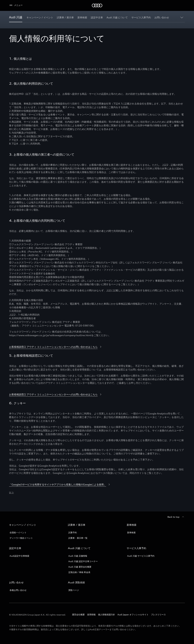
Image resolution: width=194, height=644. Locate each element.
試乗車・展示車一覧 (78, 538)
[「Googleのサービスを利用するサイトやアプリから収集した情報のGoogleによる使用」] (60, 485)
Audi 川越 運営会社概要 (80, 567)
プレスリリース (158, 615)
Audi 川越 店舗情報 (78, 556)
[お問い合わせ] (162, 17)
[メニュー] (16, 5)
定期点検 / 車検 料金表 (79, 572)
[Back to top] (176, 517)
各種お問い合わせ (18, 590)
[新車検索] (82, 17)
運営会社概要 (78, 615)
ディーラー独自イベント (21, 538)
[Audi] (97, 5)
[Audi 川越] (16, 17)
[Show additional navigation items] (182, 17)
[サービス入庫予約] (141, 17)
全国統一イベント (18, 532)
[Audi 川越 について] (117, 17)
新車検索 (131, 532)
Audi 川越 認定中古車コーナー (83, 561)
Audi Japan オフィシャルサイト (133, 615)
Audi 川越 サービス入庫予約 (141, 556)
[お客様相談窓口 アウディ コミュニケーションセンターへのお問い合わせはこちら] (56, 347)
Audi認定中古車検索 (19, 556)
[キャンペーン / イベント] (40, 17)
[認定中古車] (97, 17)
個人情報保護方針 (107, 615)
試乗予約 (73, 532)
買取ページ (74, 590)
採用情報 (91, 615)
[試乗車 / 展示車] (65, 17)
